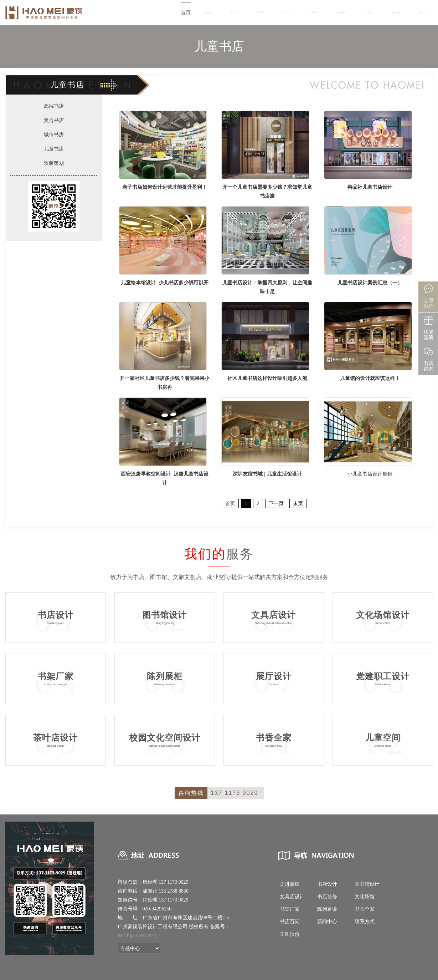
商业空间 (315, 12)
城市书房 (54, 134)
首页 (186, 12)
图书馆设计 (367, 884)
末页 (298, 503)
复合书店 (261, 12)
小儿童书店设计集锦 (370, 474)
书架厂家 (288, 12)
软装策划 (54, 163)
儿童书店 (54, 149)
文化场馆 (365, 897)
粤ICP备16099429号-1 (139, 936)
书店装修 (327, 897)
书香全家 (369, 12)
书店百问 (290, 922)
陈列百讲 (342, 12)
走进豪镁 (208, 12)
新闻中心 (396, 12)
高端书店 (54, 106)
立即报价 (290, 934)
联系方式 (423, 12)
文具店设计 (292, 897)
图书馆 (234, 12)
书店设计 (327, 884)
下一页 (276, 503)
